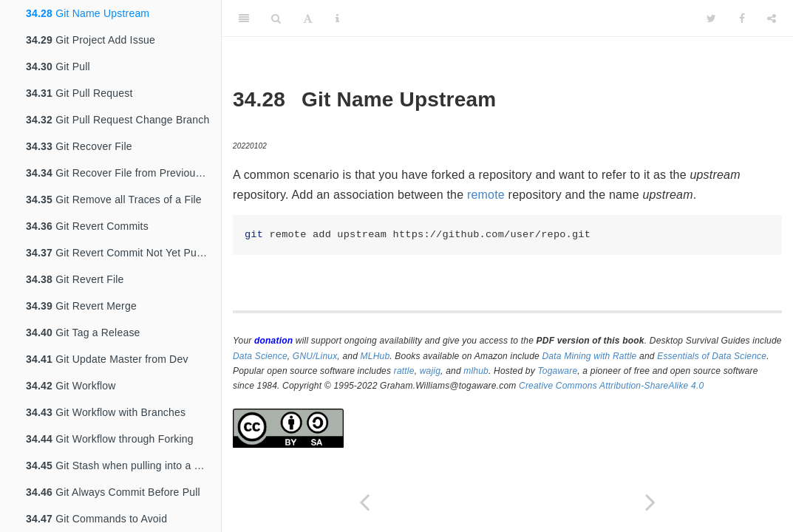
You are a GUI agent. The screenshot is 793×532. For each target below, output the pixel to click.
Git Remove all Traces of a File (114, 199)
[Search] (276, 18)
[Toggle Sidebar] (244, 18)
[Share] (772, 18)
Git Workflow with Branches (106, 412)
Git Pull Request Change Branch (118, 120)
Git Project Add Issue (91, 40)
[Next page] (651, 502)
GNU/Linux (315, 356)
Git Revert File (75, 279)
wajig (430, 371)
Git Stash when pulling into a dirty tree (123, 465)
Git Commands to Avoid (96, 519)
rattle (404, 371)
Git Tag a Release (83, 332)
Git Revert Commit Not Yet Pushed (123, 253)
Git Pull (58, 66)
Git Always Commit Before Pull (113, 492)
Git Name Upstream (88, 13)
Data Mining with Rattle (590, 356)
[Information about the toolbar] (337, 18)
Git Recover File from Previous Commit (123, 173)
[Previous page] (365, 502)
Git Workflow (71, 386)
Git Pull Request (79, 93)
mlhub (476, 371)
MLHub (375, 356)
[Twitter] (711, 18)
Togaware (557, 371)
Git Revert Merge (81, 306)
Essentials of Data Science (712, 356)
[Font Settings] (308, 18)
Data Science (260, 356)
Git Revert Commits (87, 226)
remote (486, 195)
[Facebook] (742, 18)
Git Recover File (79, 146)
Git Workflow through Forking (110, 439)
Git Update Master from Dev (107, 359)
